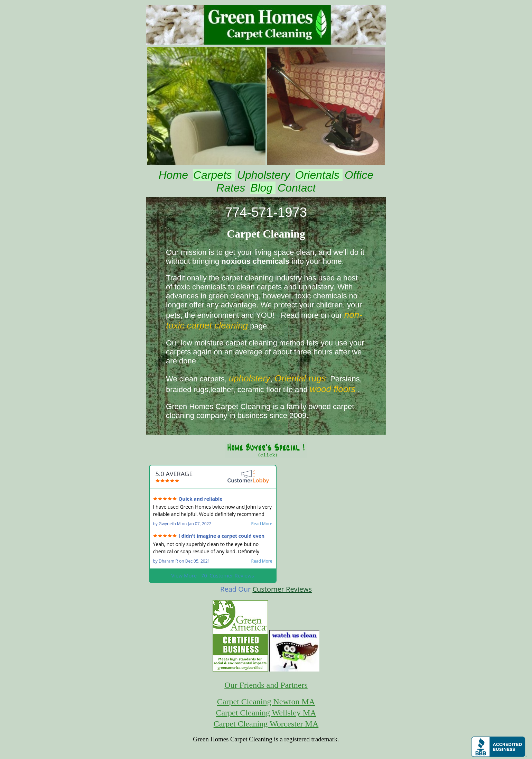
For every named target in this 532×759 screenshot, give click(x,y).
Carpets (214, 175)
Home (175, 175)
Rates (232, 188)
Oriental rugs (300, 378)
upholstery (250, 378)
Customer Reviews (282, 589)
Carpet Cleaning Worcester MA (266, 724)
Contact (297, 188)
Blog (263, 188)
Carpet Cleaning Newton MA (266, 702)
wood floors (333, 389)
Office (359, 175)
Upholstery (265, 175)
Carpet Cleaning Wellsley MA (266, 713)
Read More (262, 524)
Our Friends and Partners (266, 685)
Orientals (319, 175)
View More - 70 (212, 575)
